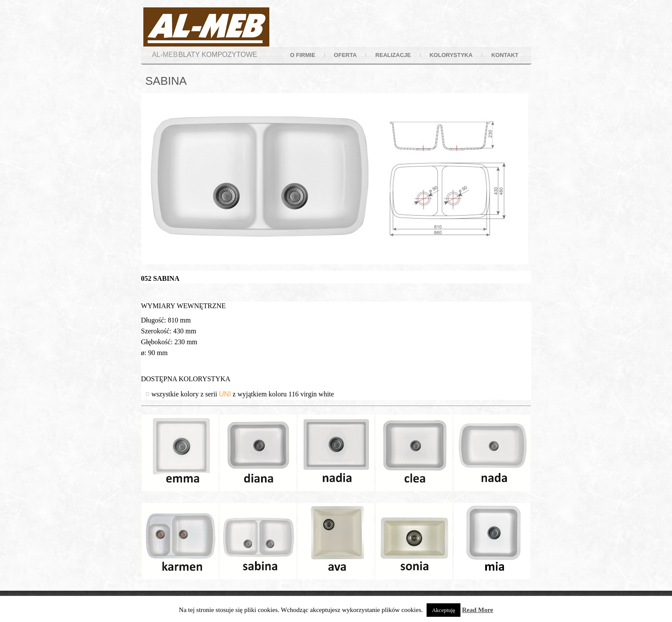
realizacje (393, 55)
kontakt (505, 55)
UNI (225, 394)
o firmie (303, 55)
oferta (345, 55)
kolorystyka (451, 55)
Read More (477, 610)
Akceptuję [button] (443, 610)
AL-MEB (165, 55)
